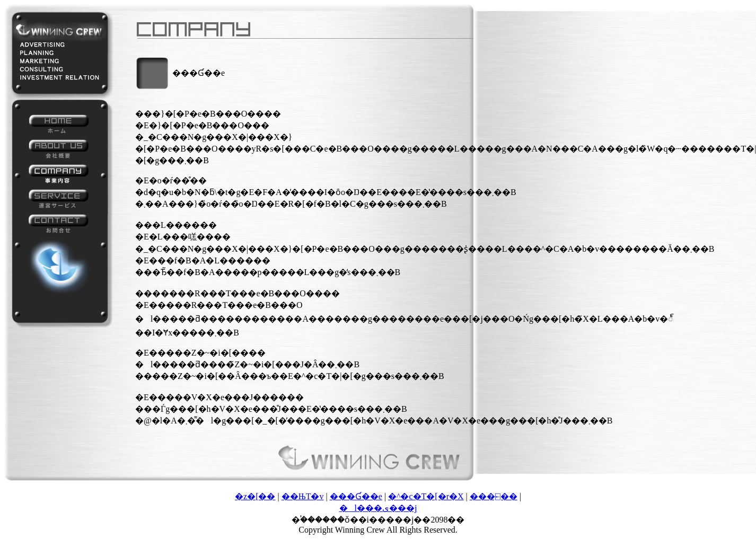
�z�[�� (255, 496)
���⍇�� (494, 496)
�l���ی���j (378, 508)
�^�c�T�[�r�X (426, 496)
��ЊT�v (303, 496)
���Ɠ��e (356, 496)
